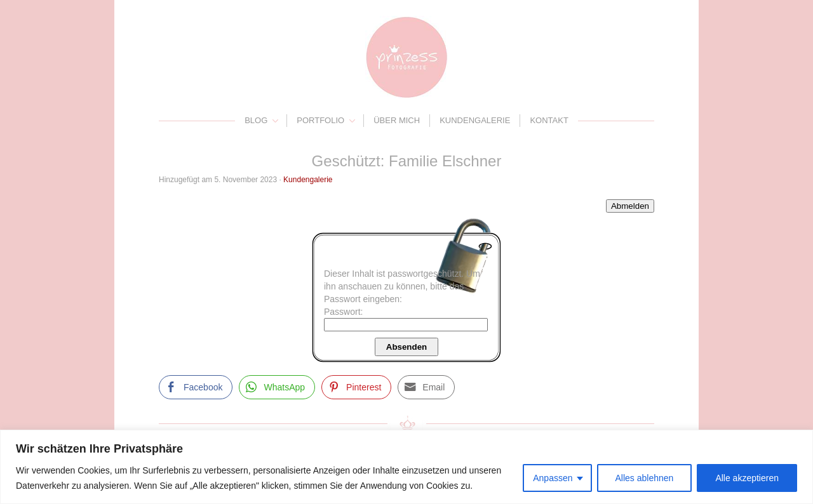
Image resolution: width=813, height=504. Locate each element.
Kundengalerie (475, 120)
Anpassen (553, 478)
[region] (406, 467)
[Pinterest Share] (356, 387)
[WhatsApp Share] (277, 387)
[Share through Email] (426, 387)
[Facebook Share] (196, 387)
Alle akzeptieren (747, 478)
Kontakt (549, 120)
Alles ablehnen (645, 478)
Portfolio (320, 120)
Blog (256, 120)
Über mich (397, 120)
